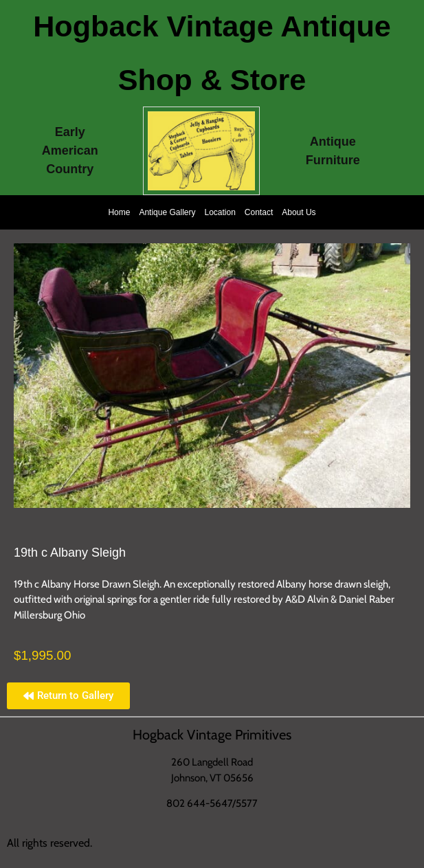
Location (220, 212)
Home (119, 212)
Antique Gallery (167, 212)
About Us (299, 212)
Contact (259, 212)
